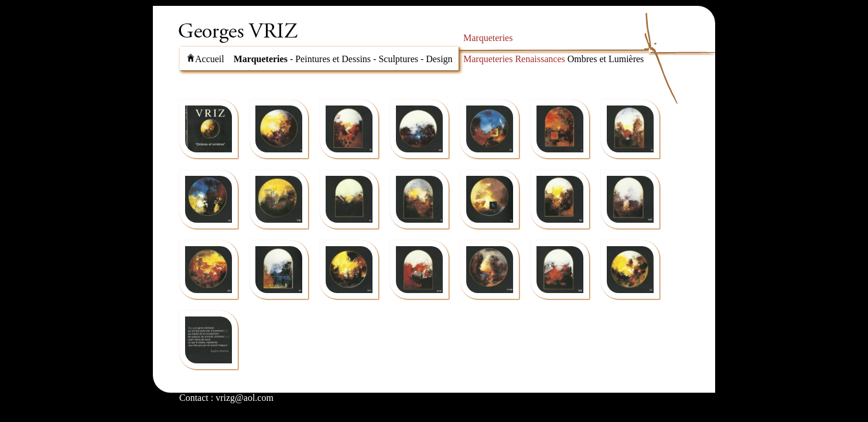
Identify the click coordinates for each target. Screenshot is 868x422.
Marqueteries (261, 59)
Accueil (205, 59)
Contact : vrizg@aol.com (226, 398)
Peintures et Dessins (333, 59)
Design (439, 59)
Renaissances (540, 59)
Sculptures (398, 59)
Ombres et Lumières (606, 59)
